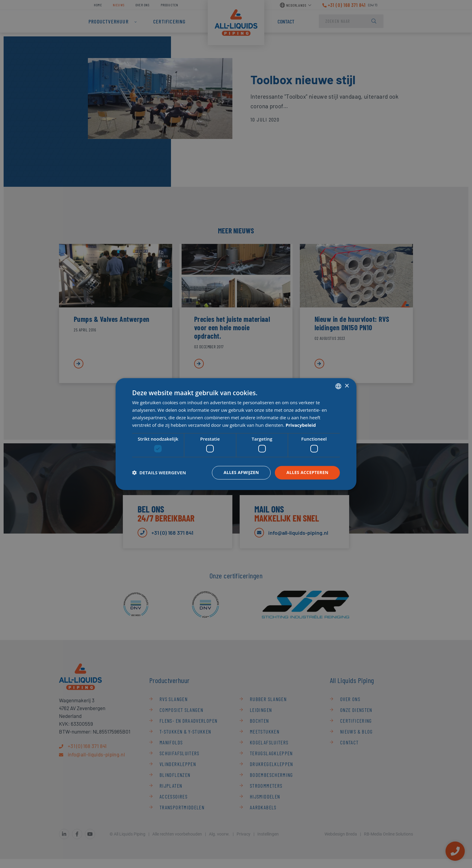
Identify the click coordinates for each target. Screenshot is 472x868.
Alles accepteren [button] (307, 472)
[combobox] (338, 386)
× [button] (347, 386)
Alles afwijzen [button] (241, 472)
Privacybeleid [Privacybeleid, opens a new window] (301, 425)
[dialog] (236, 434)
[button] (159, 472)
